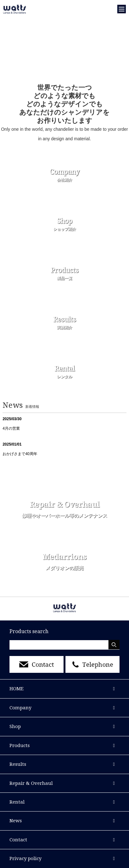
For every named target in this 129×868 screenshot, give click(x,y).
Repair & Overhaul (31, 783)
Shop (15, 726)
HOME (17, 689)
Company (20, 708)
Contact (18, 840)
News (16, 821)
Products (20, 745)
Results (18, 764)
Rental (17, 802)
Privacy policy (25, 858)
